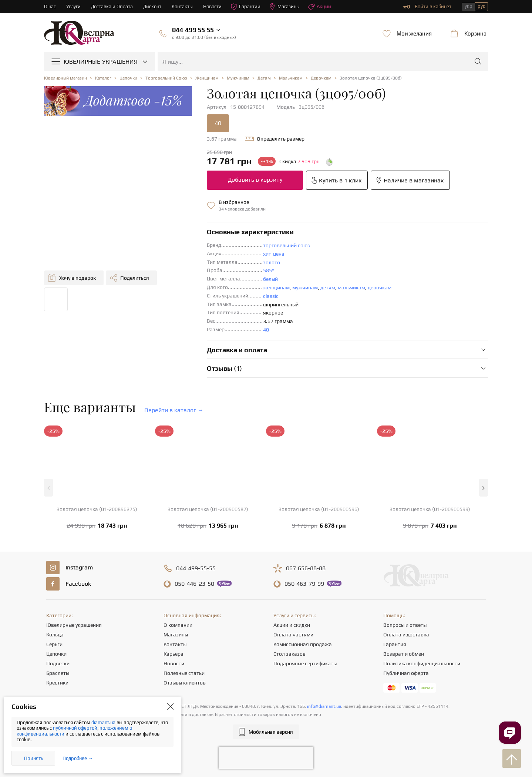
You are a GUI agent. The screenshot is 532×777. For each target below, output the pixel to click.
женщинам (276, 287)
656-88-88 (306, 568)
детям (328, 287)
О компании (178, 625)
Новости (212, 6)
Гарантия (395, 644)
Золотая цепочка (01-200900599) (430, 509)
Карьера (174, 654)
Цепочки (56, 654)
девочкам (380, 287)
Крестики (57, 683)
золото (272, 262)
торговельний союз (287, 245)
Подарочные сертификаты (305, 663)
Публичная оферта (406, 673)
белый (270, 279)
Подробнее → (78, 758)
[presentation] (266, 758)
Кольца (55, 635)
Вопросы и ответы (405, 625)
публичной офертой (75, 728)
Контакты (182, 6)
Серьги (54, 644)
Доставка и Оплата (112, 6)
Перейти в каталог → (174, 410)
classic (271, 296)
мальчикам (351, 287)
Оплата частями (293, 635)
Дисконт (152, 6)
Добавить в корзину (255, 180)
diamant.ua (104, 722)
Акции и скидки (292, 625)
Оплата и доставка (406, 635)
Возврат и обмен (404, 654)
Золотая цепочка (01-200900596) (319, 509)
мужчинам (305, 287)
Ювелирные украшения (74, 625)
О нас (50, 6)
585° (269, 270)
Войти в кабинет (427, 7)
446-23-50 (194, 584)
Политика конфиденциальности (422, 663)
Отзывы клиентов (185, 683)
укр (469, 6)
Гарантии (245, 7)
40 (218, 123)
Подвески (58, 663)
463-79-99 (304, 584)
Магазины (284, 7)
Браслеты (58, 673)
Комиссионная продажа (303, 644)
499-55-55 (196, 568)
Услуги (73, 6)
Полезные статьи (184, 673)
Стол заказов (289, 654)
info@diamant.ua (324, 706)
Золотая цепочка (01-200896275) (97, 509)
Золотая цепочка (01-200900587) (208, 509)
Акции (320, 7)
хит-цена (274, 254)
